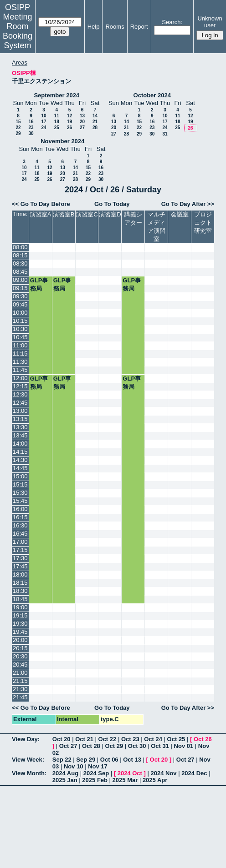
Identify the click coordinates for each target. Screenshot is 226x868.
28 (95, 128)
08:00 (20, 247)
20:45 (20, 665)
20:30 (20, 656)
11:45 (20, 370)
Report (139, 27)
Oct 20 (62, 739)
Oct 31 (160, 746)
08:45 (20, 272)
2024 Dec (194, 773)
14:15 (20, 452)
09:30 (20, 296)
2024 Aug (65, 773)
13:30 (20, 427)
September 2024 (56, 95)
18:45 (20, 599)
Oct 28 (91, 746)
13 (82, 116)
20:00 (20, 640)
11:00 (20, 345)
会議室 (180, 214)
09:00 (20, 280)
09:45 (20, 304)
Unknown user (210, 22)
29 (18, 133)
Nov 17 (98, 766)
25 (57, 128)
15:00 (20, 476)
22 (18, 128)
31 (165, 134)
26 (69, 128)
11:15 (20, 354)
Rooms (115, 27)
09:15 (20, 288)
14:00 (20, 444)
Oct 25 (176, 739)
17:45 (20, 566)
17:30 (20, 558)
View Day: (26, 739)
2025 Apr (155, 780)
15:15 (20, 484)
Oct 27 (68, 746)
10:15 (20, 321)
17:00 (20, 542)
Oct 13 (132, 760)
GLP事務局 (39, 284)
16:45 (20, 534)
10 (44, 116)
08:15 (20, 255)
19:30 (20, 624)
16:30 (20, 525)
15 (18, 122)
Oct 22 (108, 739)
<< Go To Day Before (41, 204)
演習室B (64, 214)
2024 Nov (163, 773)
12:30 (20, 394)
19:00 (20, 607)
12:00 (20, 378)
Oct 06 (109, 760)
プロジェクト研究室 (203, 223)
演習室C (87, 214)
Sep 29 (86, 760)
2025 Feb (95, 780)
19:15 (20, 615)
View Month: (29, 773)
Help (94, 27)
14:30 (20, 460)
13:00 (20, 411)
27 (82, 128)
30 (31, 133)
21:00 (20, 673)
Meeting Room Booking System (18, 31)
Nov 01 (184, 746)
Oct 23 (130, 739)
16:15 (20, 517)
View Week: (28, 760)
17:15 (20, 550)
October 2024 (152, 95)
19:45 (20, 632)
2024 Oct (130, 773)
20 (82, 122)
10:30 (20, 329)
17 (44, 122)
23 (31, 128)
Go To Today (112, 204)
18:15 (20, 583)
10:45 (20, 337)
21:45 (20, 697)
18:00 (20, 574)
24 (44, 128)
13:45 (20, 435)
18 (57, 122)
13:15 (20, 419)
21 (95, 122)
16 (31, 122)
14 (95, 116)
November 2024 (62, 141)
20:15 (20, 648)
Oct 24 (153, 739)
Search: (172, 22)
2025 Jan (65, 780)
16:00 (20, 509)
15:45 (20, 501)
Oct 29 (114, 746)
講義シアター (133, 218)
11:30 (20, 362)
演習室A (41, 214)
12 (69, 116)
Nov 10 (74, 766)
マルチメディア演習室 (157, 227)
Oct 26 (203, 739)
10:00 (20, 313)
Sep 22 (62, 760)
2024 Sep (96, 773)
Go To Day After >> (188, 204)
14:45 (20, 468)
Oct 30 (137, 746)
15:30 (20, 493)
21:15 (20, 681)
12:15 (20, 386)
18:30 (20, 591)
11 (57, 116)
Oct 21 (84, 739)
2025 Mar (125, 780)
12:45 (20, 403)
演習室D (110, 214)
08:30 (20, 263)
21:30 (20, 689)
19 (69, 122)
